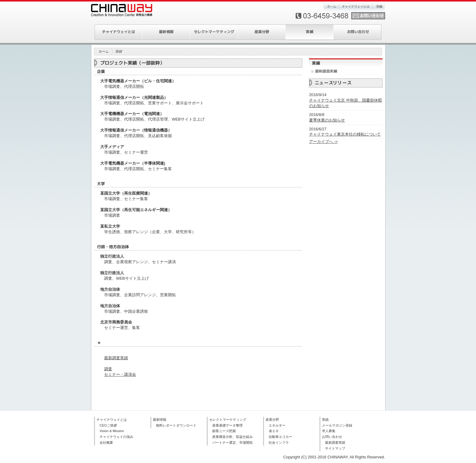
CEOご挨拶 (108, 425)
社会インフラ (279, 442)
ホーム (331, 7)
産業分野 (262, 32)
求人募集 (329, 431)
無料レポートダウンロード (176, 425)
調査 (108, 369)
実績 (379, 7)
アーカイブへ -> (323, 142)
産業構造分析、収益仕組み (232, 437)
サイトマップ (335, 448)
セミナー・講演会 (120, 374)
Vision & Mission (112, 431)
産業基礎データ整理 (227, 425)
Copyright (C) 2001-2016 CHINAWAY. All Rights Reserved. (334, 457)
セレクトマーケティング (214, 32)
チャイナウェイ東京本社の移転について (345, 134)
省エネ (274, 431)
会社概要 (106, 442)
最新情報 (166, 32)
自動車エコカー (280, 437)
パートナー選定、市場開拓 (232, 442)
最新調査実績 (116, 358)
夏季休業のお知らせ (327, 120)
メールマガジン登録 (337, 425)
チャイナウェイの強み (116, 437)
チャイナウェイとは (355, 7)
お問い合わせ (358, 32)
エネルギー (277, 425)
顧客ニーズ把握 (224, 431)
